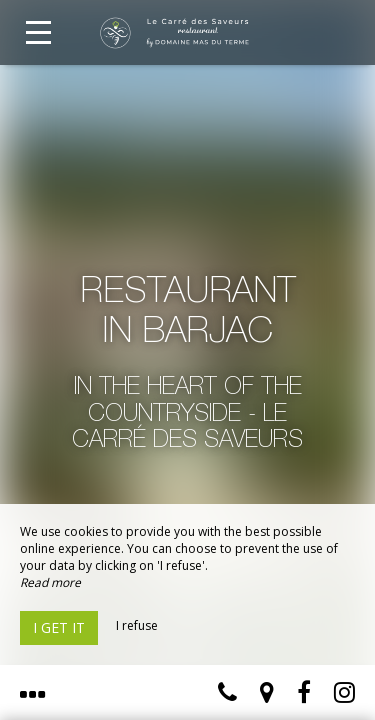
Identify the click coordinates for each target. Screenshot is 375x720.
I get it (59, 627)
